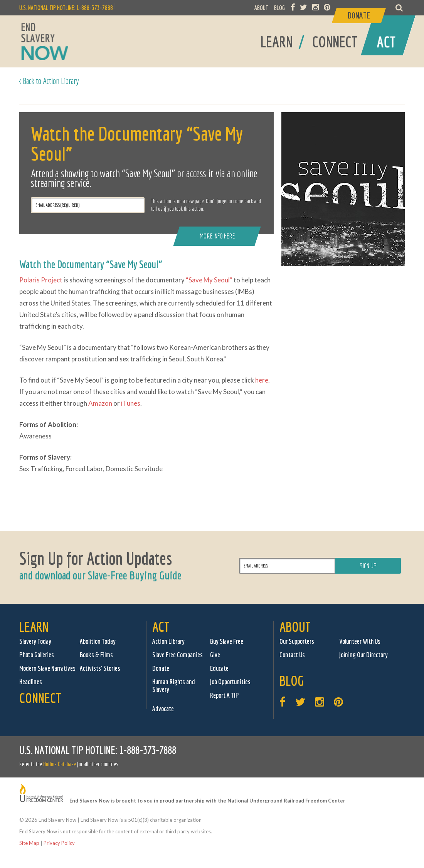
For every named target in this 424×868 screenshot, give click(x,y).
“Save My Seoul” (209, 280)
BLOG (279, 8)
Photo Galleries (37, 655)
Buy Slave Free (227, 641)
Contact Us (292, 655)
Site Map (29, 843)
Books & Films (96, 655)
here (262, 380)
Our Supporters (297, 641)
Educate (219, 668)
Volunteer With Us (360, 641)
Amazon (100, 403)
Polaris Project (41, 280)
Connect (40, 698)
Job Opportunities (230, 682)
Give (215, 655)
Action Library (168, 641)
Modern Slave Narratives (47, 668)
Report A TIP (225, 695)
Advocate (163, 709)
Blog (292, 681)
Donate (161, 668)
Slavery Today (35, 641)
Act (161, 627)
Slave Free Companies (178, 655)
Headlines (31, 682)
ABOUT (261, 8)
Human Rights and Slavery (174, 686)
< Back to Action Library (49, 81)
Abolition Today (98, 641)
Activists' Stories (100, 668)
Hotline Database (60, 764)
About (295, 627)
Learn (34, 627)
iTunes (131, 403)
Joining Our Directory (363, 655)
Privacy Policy (59, 843)
